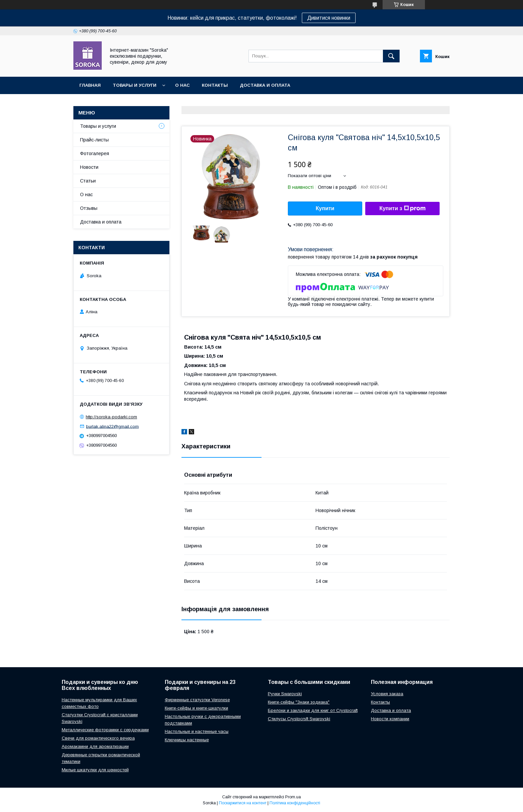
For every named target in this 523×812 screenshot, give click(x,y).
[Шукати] (391, 56)
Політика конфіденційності (295, 803)
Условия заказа (387, 694)
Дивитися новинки (329, 18)
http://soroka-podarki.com (111, 417)
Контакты (215, 85)
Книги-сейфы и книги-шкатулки (196, 708)
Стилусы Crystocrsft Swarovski (299, 719)
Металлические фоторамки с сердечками (105, 730)
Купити (325, 208)
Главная (90, 85)
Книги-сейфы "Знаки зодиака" (299, 702)
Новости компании (390, 719)
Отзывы (89, 208)
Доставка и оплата (265, 85)
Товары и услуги (135, 85)
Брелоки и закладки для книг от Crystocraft (313, 710)
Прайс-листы (94, 140)
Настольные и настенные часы (197, 731)
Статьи (88, 181)
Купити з (402, 209)
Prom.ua (293, 797)
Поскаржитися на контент (243, 803)
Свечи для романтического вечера (98, 738)
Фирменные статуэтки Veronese (197, 700)
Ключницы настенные (187, 740)
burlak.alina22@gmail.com (112, 426)
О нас (182, 85)
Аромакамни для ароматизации (95, 746)
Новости (89, 167)
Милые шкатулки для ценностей (95, 770)
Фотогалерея (95, 153)
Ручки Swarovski (285, 694)
